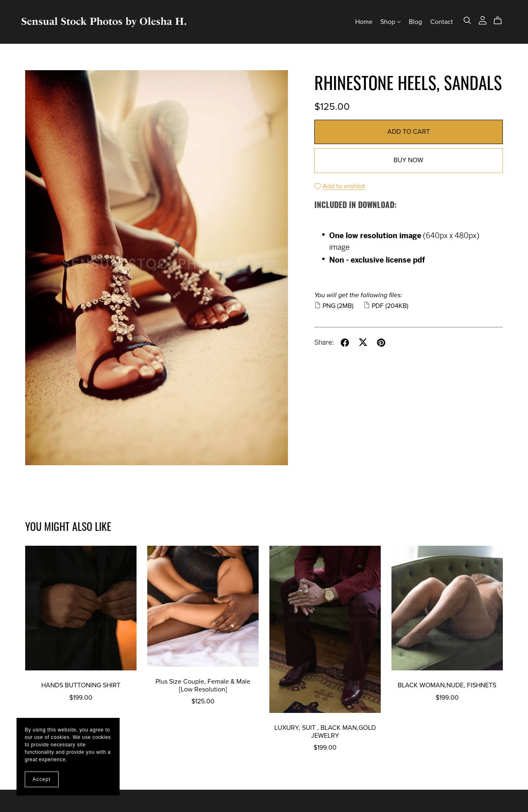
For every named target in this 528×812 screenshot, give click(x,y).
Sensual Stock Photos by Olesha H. (104, 21)
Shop (391, 21)
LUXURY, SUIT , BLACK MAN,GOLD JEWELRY (325, 732)
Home (364, 21)
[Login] (483, 20)
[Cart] (501, 21)
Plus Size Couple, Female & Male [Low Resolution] (203, 685)
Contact (442, 21)
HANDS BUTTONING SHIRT (81, 685)
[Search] (467, 20)
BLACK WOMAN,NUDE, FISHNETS (447, 685)
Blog (415, 21)
